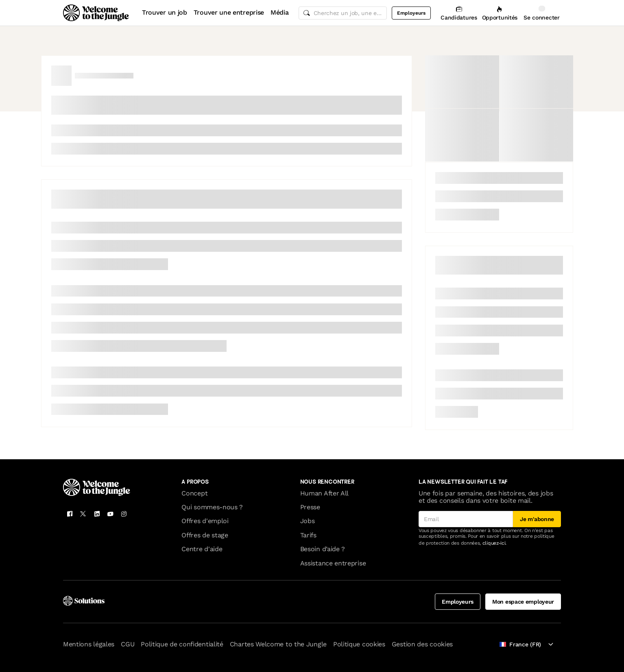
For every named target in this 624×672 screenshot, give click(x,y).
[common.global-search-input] (343, 13)
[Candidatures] (459, 13)
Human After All (324, 493)
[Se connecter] (542, 13)
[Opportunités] (500, 13)
